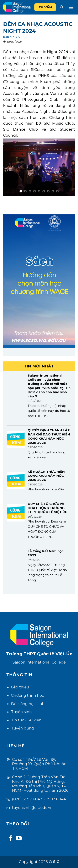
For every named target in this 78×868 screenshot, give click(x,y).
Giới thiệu (20, 687)
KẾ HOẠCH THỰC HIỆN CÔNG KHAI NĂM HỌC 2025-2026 (46, 476)
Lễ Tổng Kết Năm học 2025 (46, 553)
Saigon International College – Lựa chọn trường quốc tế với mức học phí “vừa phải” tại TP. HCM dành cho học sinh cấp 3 (49, 386)
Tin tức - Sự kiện (26, 720)
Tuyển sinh (21, 712)
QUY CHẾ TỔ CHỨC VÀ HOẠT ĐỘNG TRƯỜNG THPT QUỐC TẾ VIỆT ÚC (47, 508)
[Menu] (71, 7)
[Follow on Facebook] (11, 839)
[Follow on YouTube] (19, 839)
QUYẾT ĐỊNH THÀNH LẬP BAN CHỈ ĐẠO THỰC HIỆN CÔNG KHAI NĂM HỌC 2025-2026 (49, 436)
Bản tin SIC (12, 37)
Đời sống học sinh (28, 704)
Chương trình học (27, 695)
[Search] (62, 7)
